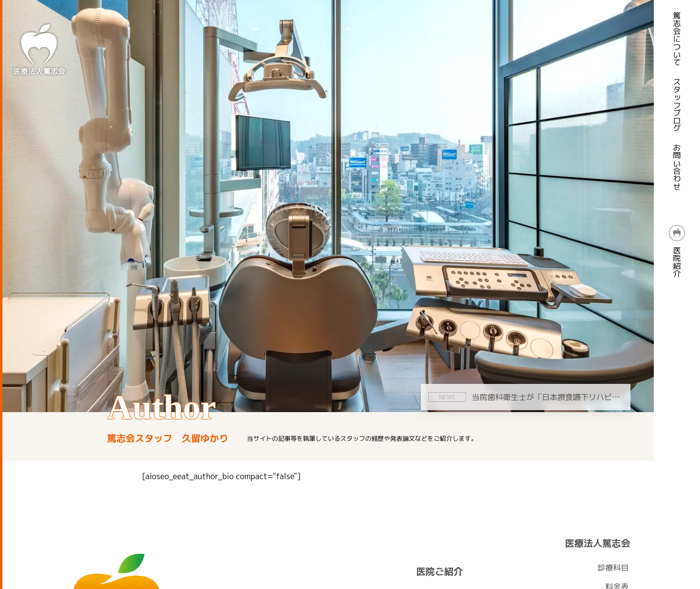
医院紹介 (677, 251)
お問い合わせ (677, 167)
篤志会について (677, 39)
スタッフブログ (677, 105)
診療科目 (613, 568)
